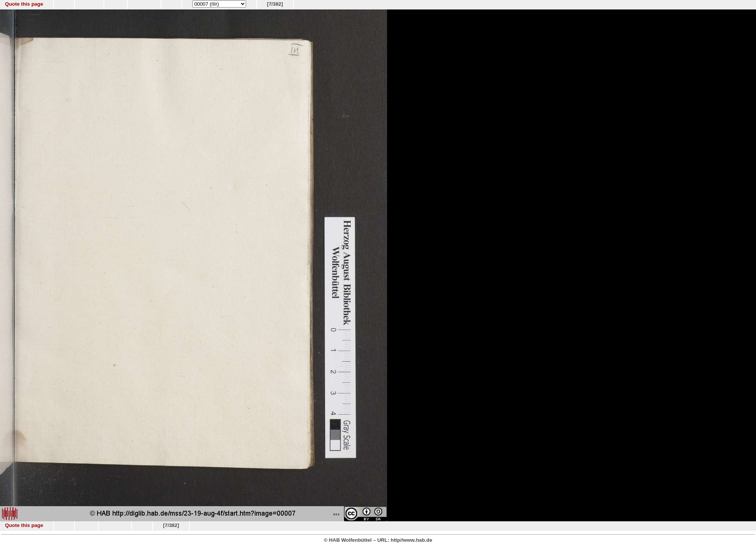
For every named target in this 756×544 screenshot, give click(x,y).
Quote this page (24, 4)
